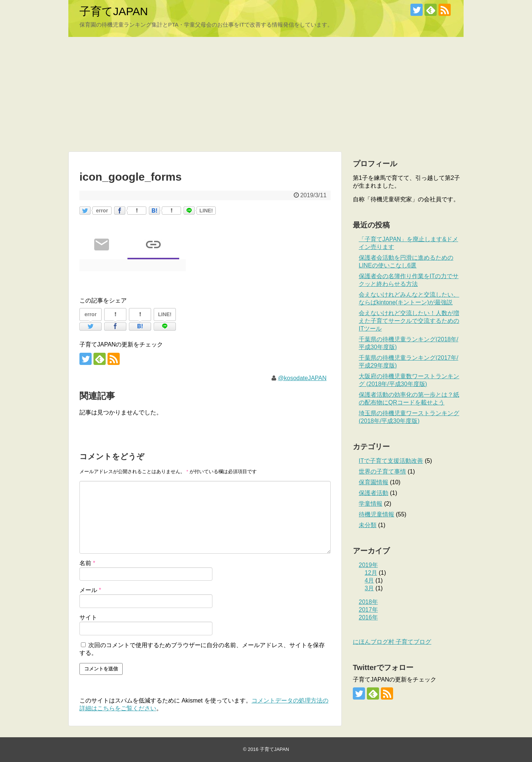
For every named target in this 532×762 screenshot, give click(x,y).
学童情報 (371, 504)
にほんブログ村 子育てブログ (392, 642)
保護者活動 (374, 493)
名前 (87, 563)
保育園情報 (374, 482)
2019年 (368, 565)
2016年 (368, 617)
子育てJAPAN (114, 11)
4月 (369, 580)
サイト (88, 617)
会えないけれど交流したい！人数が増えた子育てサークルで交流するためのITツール (409, 321)
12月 (371, 573)
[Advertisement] (266, 94)
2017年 (368, 610)
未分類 (368, 525)
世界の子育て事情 (382, 471)
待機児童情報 (376, 514)
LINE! (206, 211)
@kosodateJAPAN (302, 378)
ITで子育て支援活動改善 (391, 461)
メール (90, 590)
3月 (369, 588)
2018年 (368, 602)
